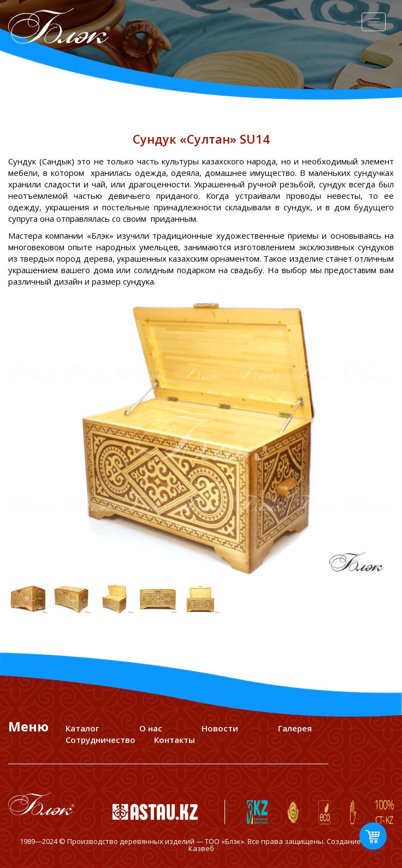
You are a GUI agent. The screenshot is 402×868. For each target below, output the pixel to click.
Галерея (295, 728)
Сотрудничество (100, 740)
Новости (220, 728)
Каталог (82, 728)
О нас (151, 728)
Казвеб (201, 848)
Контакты (175, 740)
